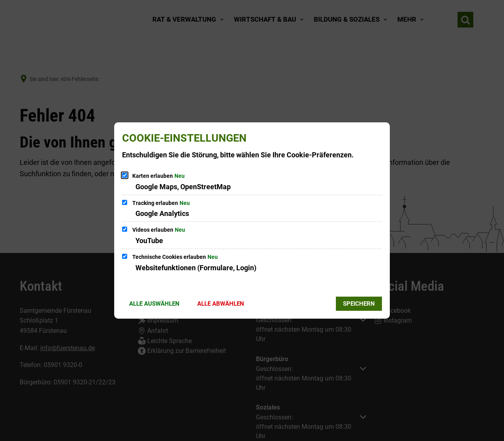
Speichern (359, 304)
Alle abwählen (221, 304)
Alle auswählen (154, 304)
